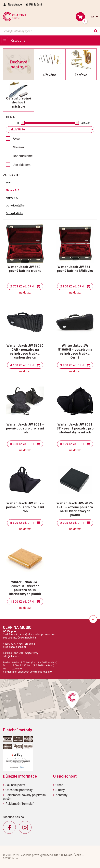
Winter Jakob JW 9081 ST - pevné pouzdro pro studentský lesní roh (75, 428)
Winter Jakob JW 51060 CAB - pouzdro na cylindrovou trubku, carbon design (25, 351)
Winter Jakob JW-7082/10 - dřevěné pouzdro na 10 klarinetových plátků (25, 588)
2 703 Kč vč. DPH (22, 286)
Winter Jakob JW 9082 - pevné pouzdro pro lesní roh (25, 507)
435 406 (86, 123)
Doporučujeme (23, 156)
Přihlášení (36, 5)
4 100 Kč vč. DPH (22, 365)
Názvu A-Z (13, 190)
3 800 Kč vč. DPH (72, 365)
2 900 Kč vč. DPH (72, 286)
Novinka (18, 147)
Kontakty (62, 795)
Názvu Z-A (12, 198)
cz (93, 17)
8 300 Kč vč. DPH (22, 444)
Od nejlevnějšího (15, 206)
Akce (16, 139)
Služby (60, 790)
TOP (8, 183)
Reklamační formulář (19, 804)
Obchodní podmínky (19, 790)
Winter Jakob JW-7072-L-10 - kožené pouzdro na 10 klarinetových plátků (75, 509)
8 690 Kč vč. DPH (22, 523)
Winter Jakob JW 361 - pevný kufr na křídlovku (75, 269)
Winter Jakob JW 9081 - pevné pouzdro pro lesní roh (25, 428)
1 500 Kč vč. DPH (22, 602)
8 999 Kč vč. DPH (72, 444)
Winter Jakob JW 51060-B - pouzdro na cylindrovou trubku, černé (75, 351)
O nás (59, 785)
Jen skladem (22, 165)
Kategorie (18, 40)
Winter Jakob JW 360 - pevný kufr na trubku (25, 269)
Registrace (15, 5)
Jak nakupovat (15, 785)
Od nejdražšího (14, 213)
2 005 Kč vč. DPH (72, 523)
